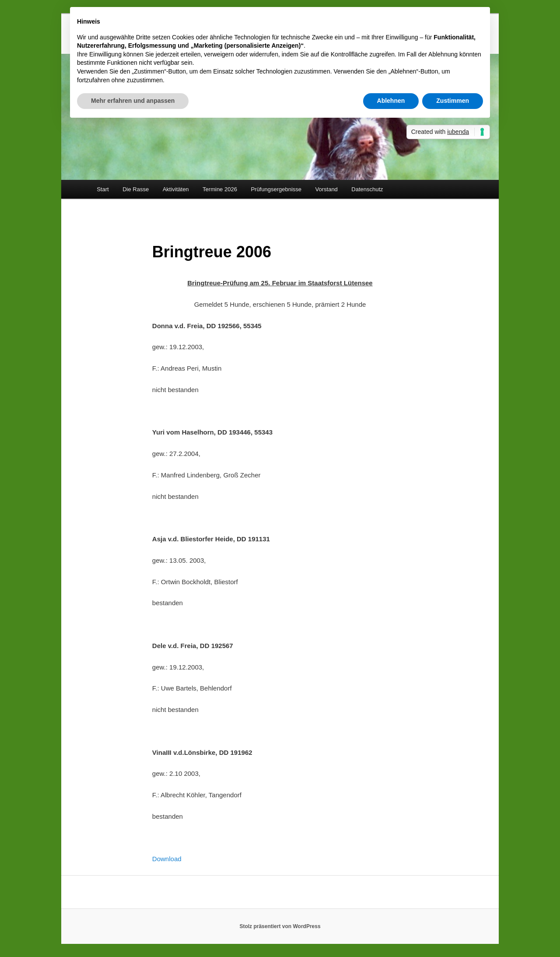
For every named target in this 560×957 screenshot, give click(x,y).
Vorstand (327, 189)
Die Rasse (136, 189)
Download (167, 859)
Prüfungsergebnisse (276, 189)
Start (103, 189)
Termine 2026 (220, 189)
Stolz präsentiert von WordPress (280, 926)
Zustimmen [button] (453, 101)
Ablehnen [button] (391, 101)
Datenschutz (367, 189)
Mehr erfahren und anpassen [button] (133, 101)
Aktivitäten (176, 189)
